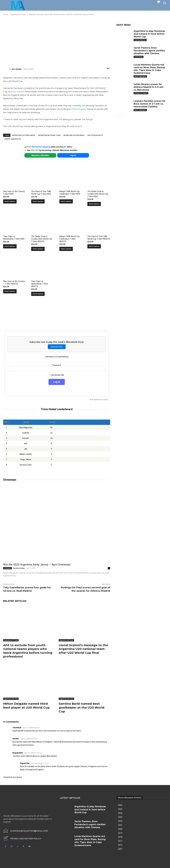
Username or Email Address (57, 357)
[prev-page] (118, 116)
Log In (73, 155)
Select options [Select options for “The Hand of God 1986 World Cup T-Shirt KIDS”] (38, 201)
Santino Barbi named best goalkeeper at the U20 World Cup (82, 707)
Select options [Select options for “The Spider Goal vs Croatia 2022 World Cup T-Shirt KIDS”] (94, 204)
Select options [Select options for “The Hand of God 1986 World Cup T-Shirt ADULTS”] (94, 246)
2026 (120, 805)
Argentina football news (24, 135)
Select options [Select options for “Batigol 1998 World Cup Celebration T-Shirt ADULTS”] (66, 249)
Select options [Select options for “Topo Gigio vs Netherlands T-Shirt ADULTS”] (38, 294)
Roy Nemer (17, 69)
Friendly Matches (140, 40)
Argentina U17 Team (11, 640)
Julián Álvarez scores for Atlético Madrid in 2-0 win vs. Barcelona (148, 87)
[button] (164, 3)
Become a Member (40, 155)
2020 (120, 829)
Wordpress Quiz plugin (100, 399)
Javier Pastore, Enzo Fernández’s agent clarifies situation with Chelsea (149, 51)
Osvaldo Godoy (19, 568)
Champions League (141, 93)
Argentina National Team (49, 135)
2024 (120, 813)
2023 (120, 817)
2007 (120, 849)
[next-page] (122, 116)
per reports (18, 92)
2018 (120, 837)
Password (57, 365)
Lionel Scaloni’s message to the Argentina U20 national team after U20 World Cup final (83, 649)
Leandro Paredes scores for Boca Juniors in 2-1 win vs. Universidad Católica (150, 104)
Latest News (139, 57)
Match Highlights (95, 135)
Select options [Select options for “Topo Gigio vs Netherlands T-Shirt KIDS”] (10, 246)
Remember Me (57, 375)
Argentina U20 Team (66, 640)
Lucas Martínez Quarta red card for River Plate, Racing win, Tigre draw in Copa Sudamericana (149, 69)
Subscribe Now (57, 347)
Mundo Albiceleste (13, 139)
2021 (120, 825)
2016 (120, 845)
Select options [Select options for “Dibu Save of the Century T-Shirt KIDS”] (10, 201)
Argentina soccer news (74, 135)
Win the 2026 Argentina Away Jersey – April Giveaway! (37, 565)
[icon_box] (22, 839)
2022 (120, 821)
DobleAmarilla (78, 109)
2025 (120, 809)
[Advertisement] (57, 41)
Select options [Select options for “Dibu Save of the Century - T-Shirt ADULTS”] (10, 291)
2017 (120, 841)
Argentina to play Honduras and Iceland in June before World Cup (149, 34)
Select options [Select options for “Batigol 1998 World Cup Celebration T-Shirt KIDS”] (66, 201)
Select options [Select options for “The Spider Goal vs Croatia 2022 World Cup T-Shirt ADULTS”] (38, 249)
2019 (120, 833)
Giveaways (8, 568)
